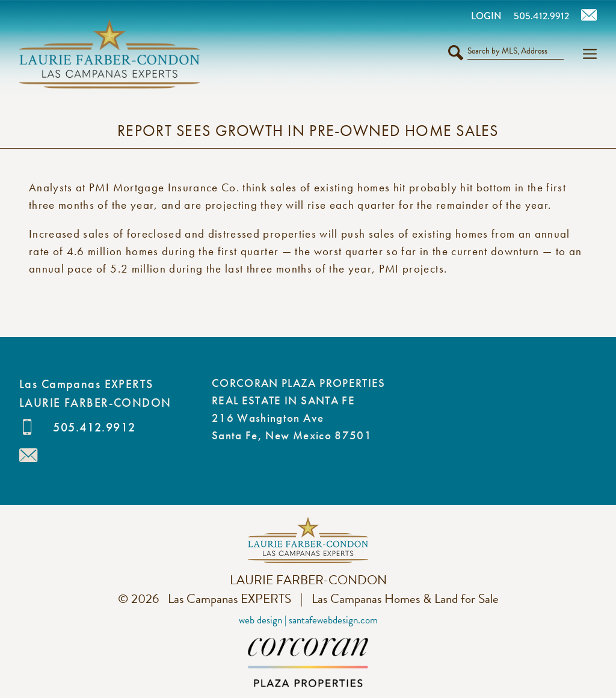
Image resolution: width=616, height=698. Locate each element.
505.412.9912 (94, 427)
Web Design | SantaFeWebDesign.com (308, 620)
